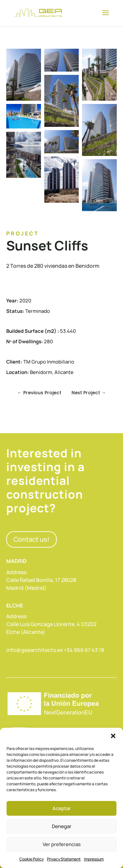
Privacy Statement (64, 859)
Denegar (62, 826)
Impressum (94, 859)
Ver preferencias (62, 844)
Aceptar (62, 808)
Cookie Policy (31, 859)
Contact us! (31, 539)
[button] (113, 736)
